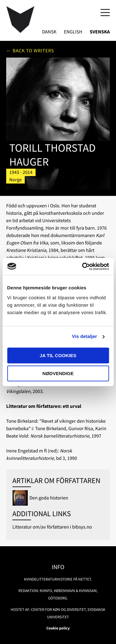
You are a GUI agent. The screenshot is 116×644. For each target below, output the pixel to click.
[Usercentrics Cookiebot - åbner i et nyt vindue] (83, 266)
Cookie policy (58, 628)
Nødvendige (58, 373)
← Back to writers (30, 51)
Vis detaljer (85, 337)
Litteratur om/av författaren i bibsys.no (52, 527)
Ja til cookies (58, 355)
